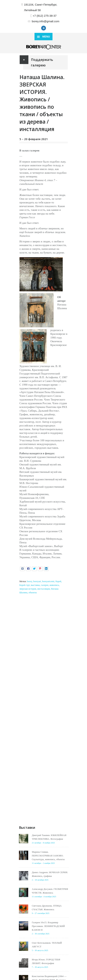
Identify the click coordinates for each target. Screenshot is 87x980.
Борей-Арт (25, 585)
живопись (54, 585)
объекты (33, 593)
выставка (35, 585)
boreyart (37, 581)
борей (58, 581)
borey (30, 581)
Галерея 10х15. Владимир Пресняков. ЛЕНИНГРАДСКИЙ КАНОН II (48, 926)
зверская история (28, 589)
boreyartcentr (48, 581)
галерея (45, 585)
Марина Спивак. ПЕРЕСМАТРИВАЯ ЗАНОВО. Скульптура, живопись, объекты (48, 856)
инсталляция (43, 589)
